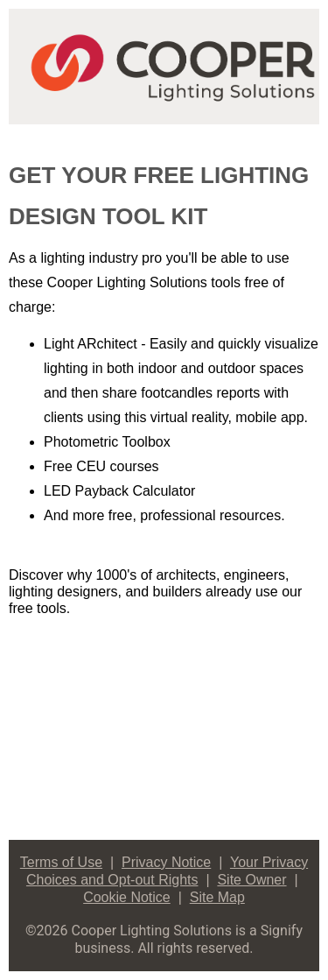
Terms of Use (61, 862)
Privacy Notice (166, 862)
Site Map (217, 897)
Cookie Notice (127, 897)
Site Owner (251, 880)
